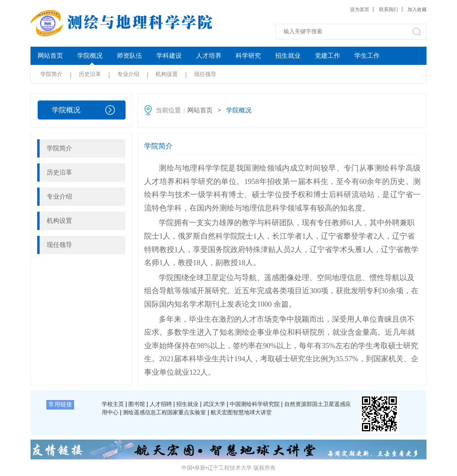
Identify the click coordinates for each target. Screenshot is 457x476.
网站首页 (50, 56)
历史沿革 (90, 74)
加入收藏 (417, 9)
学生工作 (367, 56)
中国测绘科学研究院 (255, 404)
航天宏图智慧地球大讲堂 (241, 412)
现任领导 (205, 74)
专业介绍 (128, 74)
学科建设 (169, 56)
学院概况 (90, 56)
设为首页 (360, 9)
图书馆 (137, 404)
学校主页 (113, 404)
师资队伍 (129, 56)
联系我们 (388, 9)
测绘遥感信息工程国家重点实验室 (164, 412)
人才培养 (209, 56)
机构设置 (167, 74)
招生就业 (288, 56)
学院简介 (51, 74)
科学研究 (248, 56)
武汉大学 (214, 404)
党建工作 (328, 56)
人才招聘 (161, 404)
